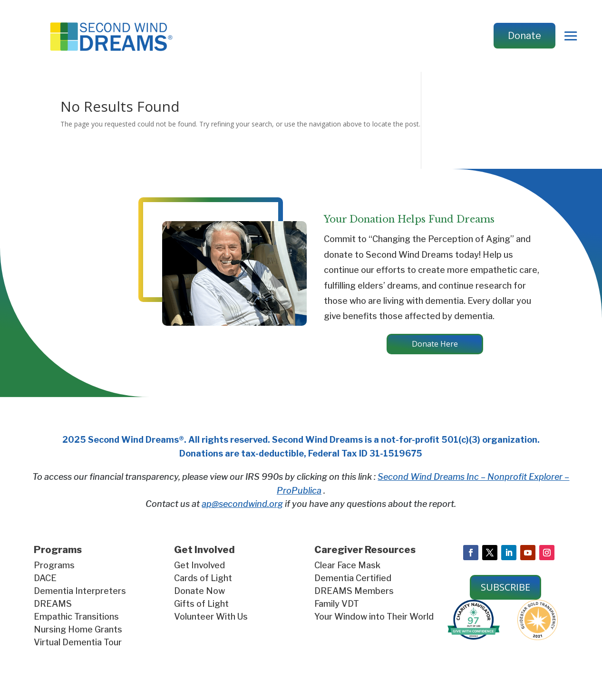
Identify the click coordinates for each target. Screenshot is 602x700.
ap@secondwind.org (242, 508)
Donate (524, 36)
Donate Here (435, 346)
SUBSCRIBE (505, 591)
